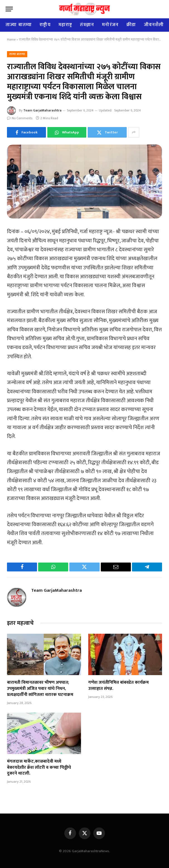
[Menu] (9, 9)
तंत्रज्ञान (87, 25)
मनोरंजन (110, 25)
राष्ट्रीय (45, 25)
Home (11, 39)
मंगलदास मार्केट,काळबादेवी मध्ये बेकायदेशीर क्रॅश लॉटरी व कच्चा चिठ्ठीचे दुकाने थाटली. (39, 768)
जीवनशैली (154, 25)
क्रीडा (131, 25)
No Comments (20, 118)
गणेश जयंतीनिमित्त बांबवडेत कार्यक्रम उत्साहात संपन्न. (118, 686)
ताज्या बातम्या (19, 25)
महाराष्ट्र (65, 25)
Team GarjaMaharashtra (42, 110)
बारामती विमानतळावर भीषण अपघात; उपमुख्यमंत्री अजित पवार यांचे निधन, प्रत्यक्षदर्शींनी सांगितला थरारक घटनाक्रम (40, 689)
